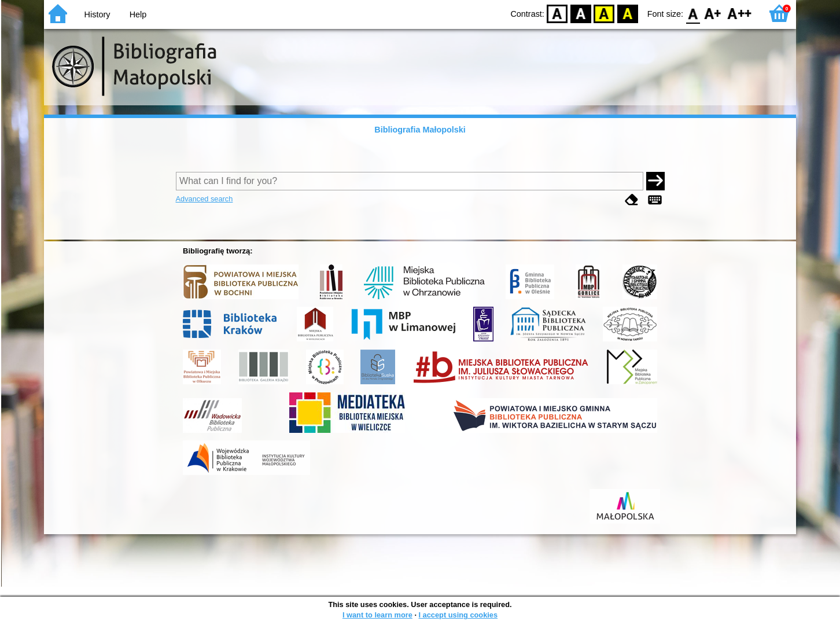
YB (604, 13)
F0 (693, 13)
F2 (740, 13)
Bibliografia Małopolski (420, 130)
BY (627, 13)
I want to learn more (377, 615)
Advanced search (205, 199)
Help (138, 14)
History (97, 14)
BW (581, 13)
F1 (713, 13)
